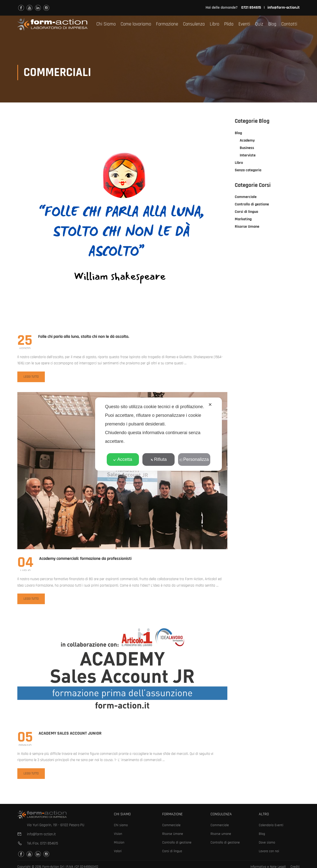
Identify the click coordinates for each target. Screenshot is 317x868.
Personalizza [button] (194, 459)
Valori (118, 851)
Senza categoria (248, 171)
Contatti (289, 24)
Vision (118, 834)
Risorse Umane (247, 227)
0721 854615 (49, 843)
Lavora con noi (269, 851)
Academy (247, 141)
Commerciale (246, 197)
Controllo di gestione (252, 205)
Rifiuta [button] (158, 459)
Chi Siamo (106, 24)
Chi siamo (121, 825)
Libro (214, 24)
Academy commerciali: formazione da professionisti (85, 559)
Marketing (243, 220)
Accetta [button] (123, 459)
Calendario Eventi (271, 825)
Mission (119, 843)
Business (247, 148)
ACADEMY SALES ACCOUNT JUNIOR (70, 734)
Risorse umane (221, 834)
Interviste (248, 156)
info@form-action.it (284, 8)
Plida (229, 24)
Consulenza (194, 24)
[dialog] (158, 434)
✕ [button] (210, 405)
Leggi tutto (31, 379)
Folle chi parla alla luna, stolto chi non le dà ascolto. (84, 337)
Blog (272, 24)
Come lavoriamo (136, 24)
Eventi (244, 24)
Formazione (167, 24)
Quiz (259, 24)
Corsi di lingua (246, 212)
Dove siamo (267, 843)
